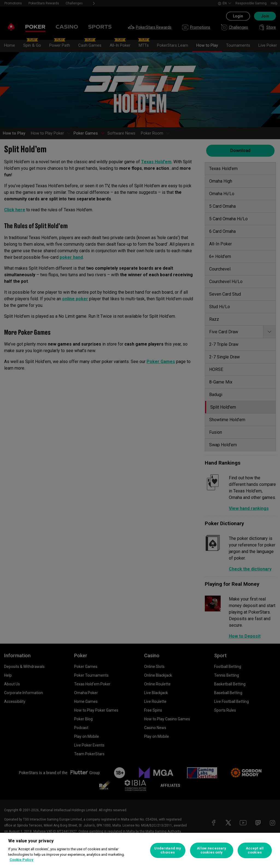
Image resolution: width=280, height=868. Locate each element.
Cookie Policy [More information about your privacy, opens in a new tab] (21, 860)
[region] (140, 850)
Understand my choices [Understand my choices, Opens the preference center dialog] (168, 850)
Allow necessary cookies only (212, 850)
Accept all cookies (255, 850)
